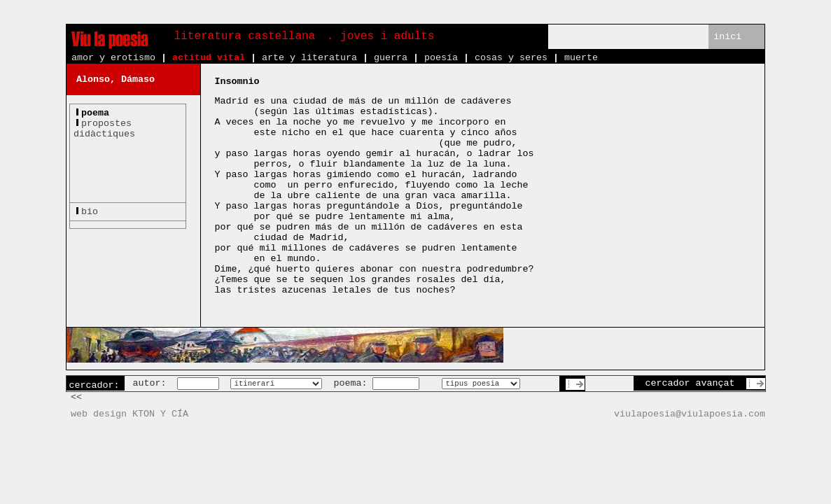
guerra (391, 58)
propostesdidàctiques (104, 129)
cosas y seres (511, 58)
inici (727, 37)
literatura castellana (245, 36)
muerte (581, 58)
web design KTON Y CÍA (130, 414)
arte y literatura (309, 58)
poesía (441, 58)
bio (90, 212)
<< (76, 397)
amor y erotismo (113, 58)
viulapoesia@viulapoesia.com (690, 414)
